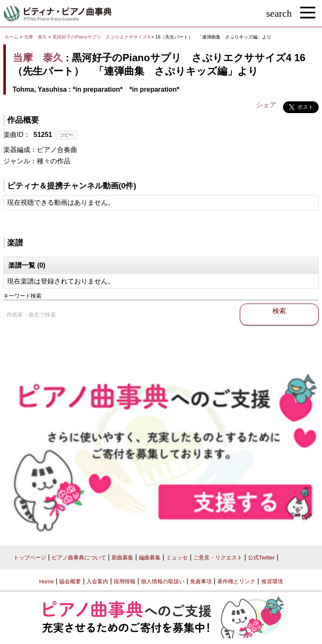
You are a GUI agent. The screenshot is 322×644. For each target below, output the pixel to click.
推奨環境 (272, 581)
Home (46, 581)
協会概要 (70, 581)
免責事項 (201, 581)
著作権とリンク (236, 581)
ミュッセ (177, 558)
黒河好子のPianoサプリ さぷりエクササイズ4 (102, 37)
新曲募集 (122, 558)
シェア (266, 105)
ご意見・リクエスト (218, 558)
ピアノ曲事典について (79, 558)
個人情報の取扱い (163, 581)
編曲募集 (150, 558)
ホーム (12, 37)
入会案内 (97, 581)
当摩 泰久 (35, 37)
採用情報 (125, 581)
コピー (66, 135)
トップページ (30, 558)
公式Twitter (261, 558)
